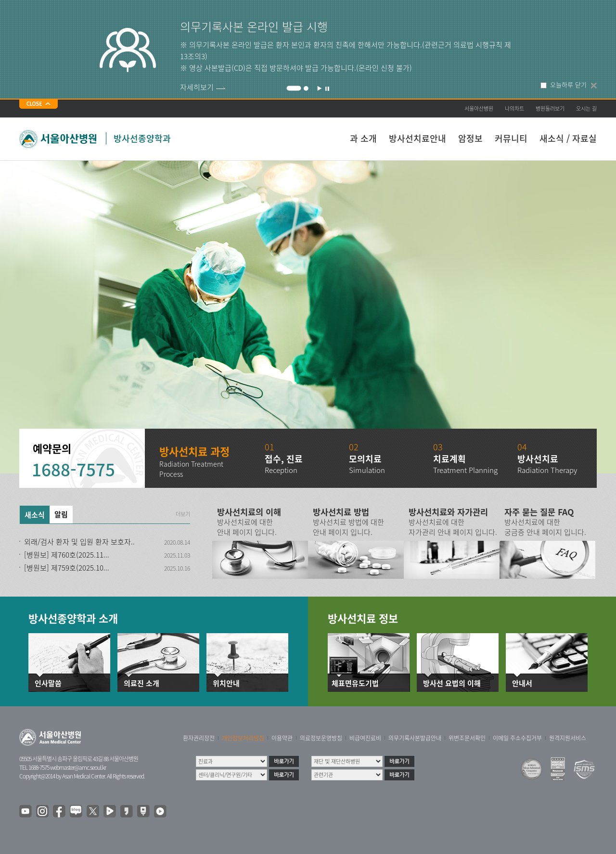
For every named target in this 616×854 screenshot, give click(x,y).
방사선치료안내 (417, 138)
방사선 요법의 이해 (452, 683)
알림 (61, 514)
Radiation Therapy (547, 470)
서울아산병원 (479, 108)
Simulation (367, 470)
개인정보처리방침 (243, 738)
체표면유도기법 (355, 683)
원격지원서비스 (568, 738)
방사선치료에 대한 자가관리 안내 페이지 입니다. (453, 527)
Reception (281, 470)
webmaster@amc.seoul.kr (78, 767)
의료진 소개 (141, 683)
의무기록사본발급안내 (415, 738)
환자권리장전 (199, 738)
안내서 (522, 683)
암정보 (470, 138)
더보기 (183, 514)
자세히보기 (197, 87)
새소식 (35, 515)
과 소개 (363, 138)
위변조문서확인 (467, 738)
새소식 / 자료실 (568, 138)
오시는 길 (586, 108)
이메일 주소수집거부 (517, 738)
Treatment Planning (465, 470)
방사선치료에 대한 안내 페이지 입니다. (247, 527)
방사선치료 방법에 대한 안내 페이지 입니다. (348, 527)
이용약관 (282, 738)
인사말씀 (48, 683)
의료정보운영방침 (321, 738)
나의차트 (514, 108)
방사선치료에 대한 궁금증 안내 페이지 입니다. (545, 527)
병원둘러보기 (550, 108)
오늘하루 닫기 (568, 85)
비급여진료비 (365, 738)
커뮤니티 (511, 138)
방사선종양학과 (142, 138)
